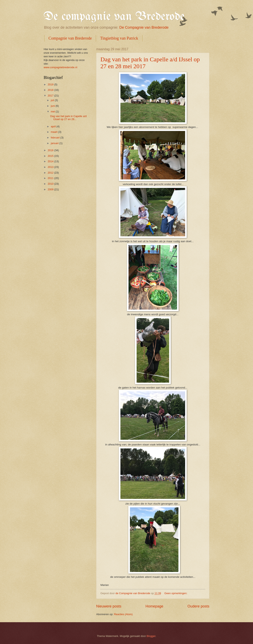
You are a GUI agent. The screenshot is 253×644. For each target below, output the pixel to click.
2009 (51, 189)
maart (54, 132)
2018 (51, 90)
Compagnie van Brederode (70, 38)
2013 (51, 167)
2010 (51, 184)
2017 (51, 96)
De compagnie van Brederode (114, 17)
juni (53, 106)
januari (55, 143)
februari (55, 138)
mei (53, 112)
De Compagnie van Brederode (144, 27)
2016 (51, 150)
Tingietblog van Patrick (119, 38)
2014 (51, 161)
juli (53, 100)
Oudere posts (198, 606)
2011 (51, 178)
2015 (51, 156)
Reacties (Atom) (123, 614)
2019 (51, 84)
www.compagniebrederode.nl (60, 67)
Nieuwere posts (109, 606)
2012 (51, 173)
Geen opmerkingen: (176, 593)
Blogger (151, 636)
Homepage (154, 606)
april (54, 126)
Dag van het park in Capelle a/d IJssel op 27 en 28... (68, 118)
